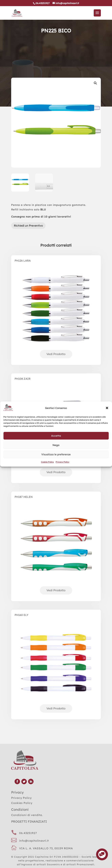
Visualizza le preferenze (56, 454)
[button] (107, 408)
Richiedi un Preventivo (28, 226)
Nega (56, 445)
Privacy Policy (62, 462)
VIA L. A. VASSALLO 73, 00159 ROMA (46, 848)
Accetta (56, 436)
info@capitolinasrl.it (34, 841)
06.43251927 (28, 833)
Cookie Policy (47, 462)
